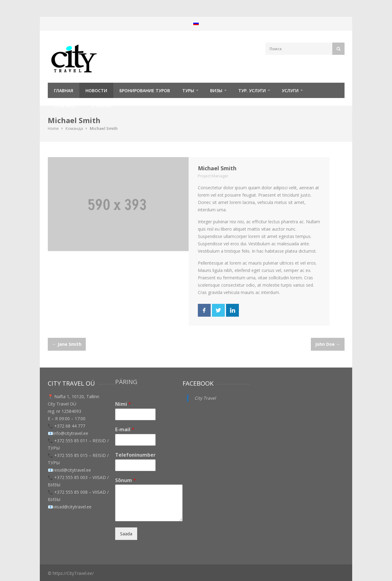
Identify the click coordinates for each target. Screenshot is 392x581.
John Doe (328, 344)
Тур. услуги (252, 91)
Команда (74, 128)
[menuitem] (196, 23)
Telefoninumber (135, 455)
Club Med (65, 106)
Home (53, 128)
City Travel (205, 398)
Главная (64, 91)
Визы (216, 91)
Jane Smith (67, 344)
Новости (96, 91)
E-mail (125, 430)
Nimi (123, 404)
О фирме (102, 106)
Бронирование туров (145, 91)
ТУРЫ (188, 91)
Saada (126, 534)
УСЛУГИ (290, 91)
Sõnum (126, 480)
